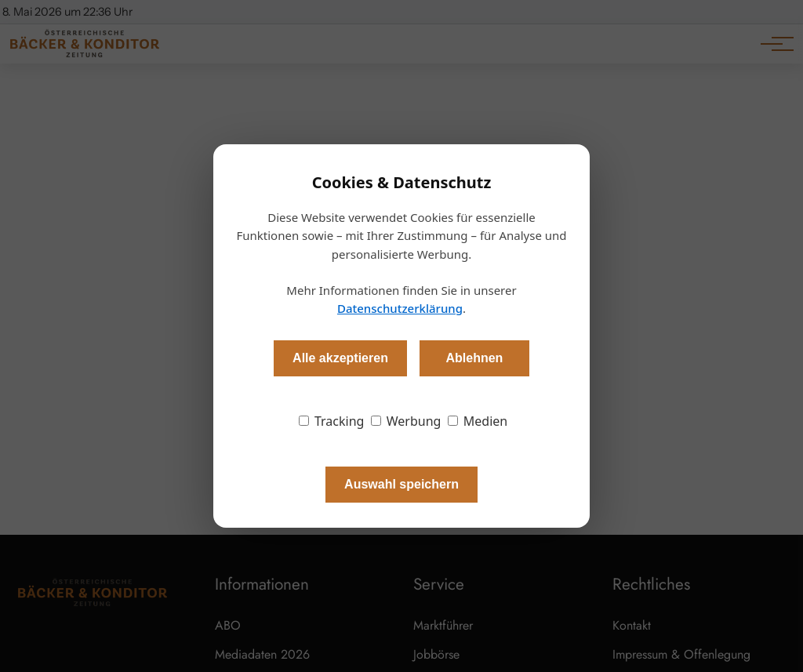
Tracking (332, 421)
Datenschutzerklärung (400, 308)
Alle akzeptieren (340, 358)
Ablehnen (474, 358)
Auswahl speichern (401, 484)
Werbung (406, 421)
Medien (478, 421)
